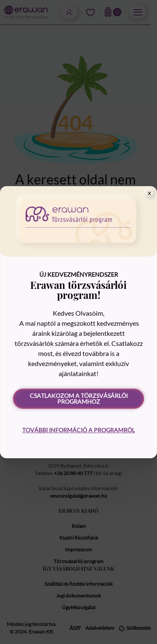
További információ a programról (78, 430)
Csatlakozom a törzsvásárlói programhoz (79, 399)
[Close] (149, 193)
